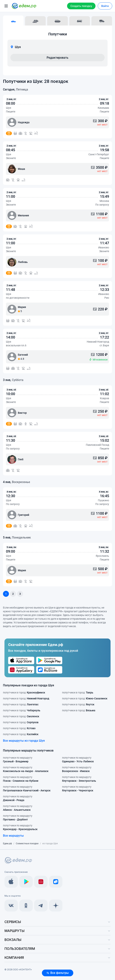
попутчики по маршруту (18, 760)
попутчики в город (24, 692)
